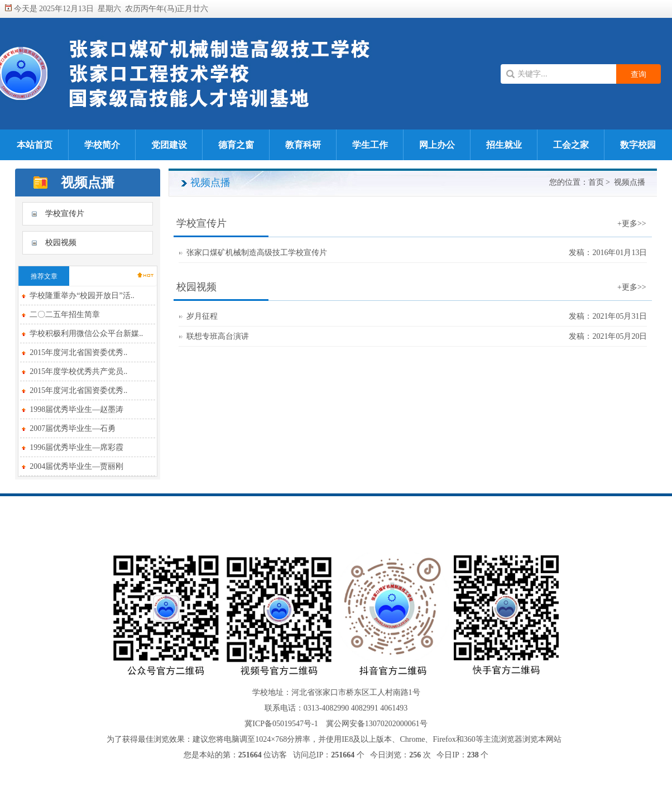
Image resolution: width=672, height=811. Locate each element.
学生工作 (370, 145)
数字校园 (638, 145)
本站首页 (35, 145)
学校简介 (102, 145)
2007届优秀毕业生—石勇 (73, 428)
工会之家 (571, 145)
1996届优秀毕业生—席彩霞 (76, 447)
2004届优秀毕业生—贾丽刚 (76, 466)
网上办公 (437, 145)
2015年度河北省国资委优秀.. (78, 352)
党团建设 (169, 145)
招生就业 (504, 145)
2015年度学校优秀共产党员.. (78, 371)
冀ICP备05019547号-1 (281, 724)
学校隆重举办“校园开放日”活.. (82, 296)
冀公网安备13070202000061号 (377, 724)
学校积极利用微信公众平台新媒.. (86, 333)
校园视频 (61, 243)
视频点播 (630, 182)
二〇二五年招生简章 (65, 315)
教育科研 (303, 145)
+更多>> (632, 224)
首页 (596, 182)
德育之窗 (236, 145)
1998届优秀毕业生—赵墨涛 (76, 409)
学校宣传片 (65, 213)
